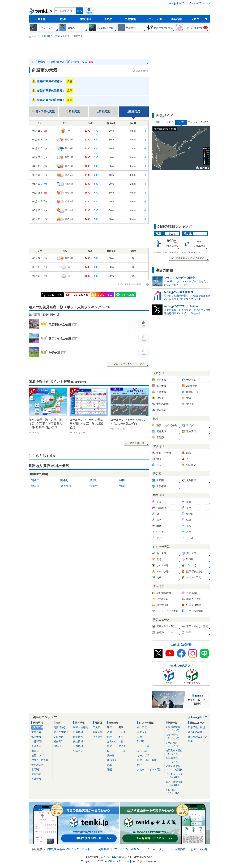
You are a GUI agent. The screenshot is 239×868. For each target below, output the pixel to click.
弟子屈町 (66, 486)
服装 (109, 737)
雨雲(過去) (59, 727)
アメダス (193, 122)
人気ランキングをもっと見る (129, 364)
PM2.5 (204, 122)
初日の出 (176, 792)
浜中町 (123, 480)
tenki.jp (41, 12)
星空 (109, 746)
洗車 (109, 765)
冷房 (121, 741)
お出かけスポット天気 (149, 770)
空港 (140, 737)
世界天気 (36, 732)
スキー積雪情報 (176, 784)
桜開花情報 (176, 736)
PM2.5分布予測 (40, 760)
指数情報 (131, 19)
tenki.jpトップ (176, 3)
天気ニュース (199, 19)
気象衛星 (98, 732)
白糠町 (123, 486)
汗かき (122, 732)
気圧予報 (36, 737)
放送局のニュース (198, 737)
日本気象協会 (54, 849)
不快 (121, 737)
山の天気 (142, 727)
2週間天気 (37, 741)
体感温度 (112, 760)
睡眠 (109, 770)
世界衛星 (98, 737)
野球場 (141, 741)
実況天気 (58, 737)
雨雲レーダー (39, 751)
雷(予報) (36, 770)
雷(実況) (58, 746)
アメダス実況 (61, 732)
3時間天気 (73, 112)
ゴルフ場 (142, 751)
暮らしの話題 (195, 732)
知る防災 (78, 751)
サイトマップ (193, 3)
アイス (122, 746)
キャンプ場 (143, 755)
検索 (80, 11)
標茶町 (35, 486)
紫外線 (111, 755)
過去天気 (58, 741)
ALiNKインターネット (77, 849)
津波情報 (78, 737)
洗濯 (109, 732)
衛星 (158, 122)
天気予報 (40, 19)
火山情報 (78, 741)
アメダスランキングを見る (190, 258)
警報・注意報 (80, 727)
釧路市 (35, 480)
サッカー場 (143, 746)
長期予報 (36, 746)
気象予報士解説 (197, 727)
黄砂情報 (36, 779)
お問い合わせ (199, 849)
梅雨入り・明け (176, 752)
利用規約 (104, 849)
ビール (122, 751)
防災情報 (86, 19)
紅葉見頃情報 (176, 768)
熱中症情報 (176, 760)
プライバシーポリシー (128, 849)
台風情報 (78, 746)
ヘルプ (207, 3)
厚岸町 (93, 480)
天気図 (108, 19)
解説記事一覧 (137, 443)
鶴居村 (93, 486)
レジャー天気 (154, 19)
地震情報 (78, 732)
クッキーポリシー (158, 849)
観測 (63, 19)
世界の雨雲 (37, 765)
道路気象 (36, 774)
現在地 (89, 13)
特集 (190, 741)
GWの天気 (176, 744)
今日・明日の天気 (44, 112)
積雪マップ (37, 755)
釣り (140, 765)
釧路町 (64, 480)
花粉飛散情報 (176, 729)
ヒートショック (176, 776)
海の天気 (142, 732)
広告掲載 (180, 849)
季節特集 (176, 19)
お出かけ (112, 741)
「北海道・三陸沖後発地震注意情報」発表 (64, 62)
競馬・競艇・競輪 (147, 760)
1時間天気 (103, 112)
